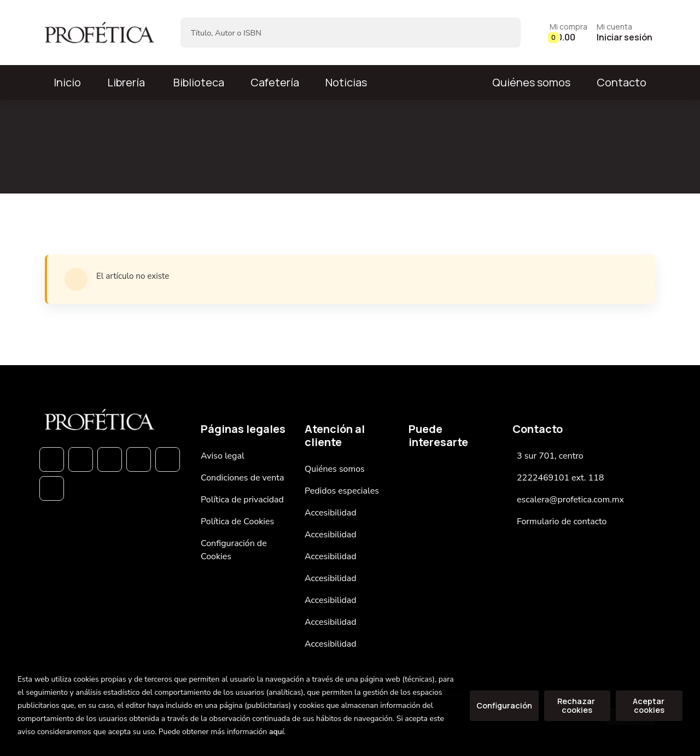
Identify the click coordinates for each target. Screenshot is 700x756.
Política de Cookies (237, 521)
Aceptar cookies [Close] (649, 705)
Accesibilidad (331, 513)
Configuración (504, 705)
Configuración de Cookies (234, 550)
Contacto (622, 82)
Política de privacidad (242, 500)
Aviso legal (223, 456)
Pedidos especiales (342, 491)
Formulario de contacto (562, 521)
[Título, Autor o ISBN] (333, 33)
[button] (568, 33)
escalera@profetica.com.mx (570, 500)
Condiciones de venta (242, 478)
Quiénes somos (531, 82)
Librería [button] (126, 82)
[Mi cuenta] (625, 33)
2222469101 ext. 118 (560, 478)
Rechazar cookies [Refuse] (577, 705)
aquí (276, 732)
